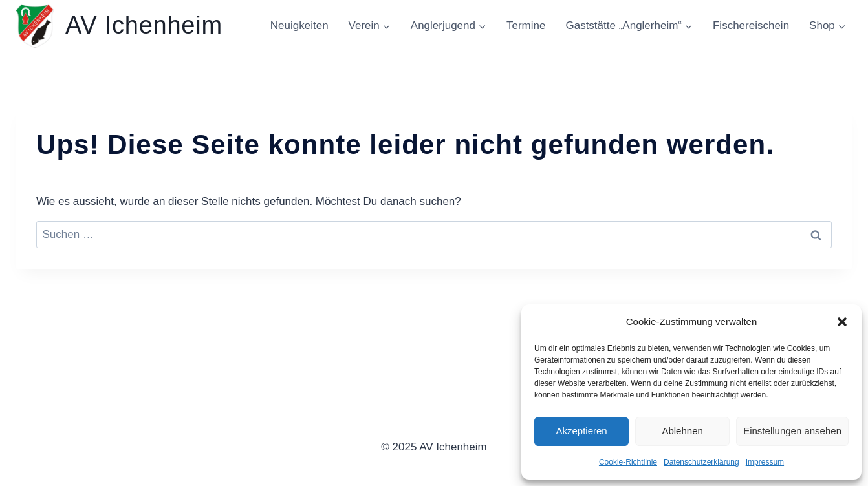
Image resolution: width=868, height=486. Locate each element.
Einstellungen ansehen (792, 431)
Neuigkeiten (299, 26)
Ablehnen (682, 431)
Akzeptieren (581, 431)
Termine (526, 26)
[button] (842, 322)
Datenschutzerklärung (701, 462)
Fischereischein (751, 26)
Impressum (765, 462)
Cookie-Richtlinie (628, 462)
